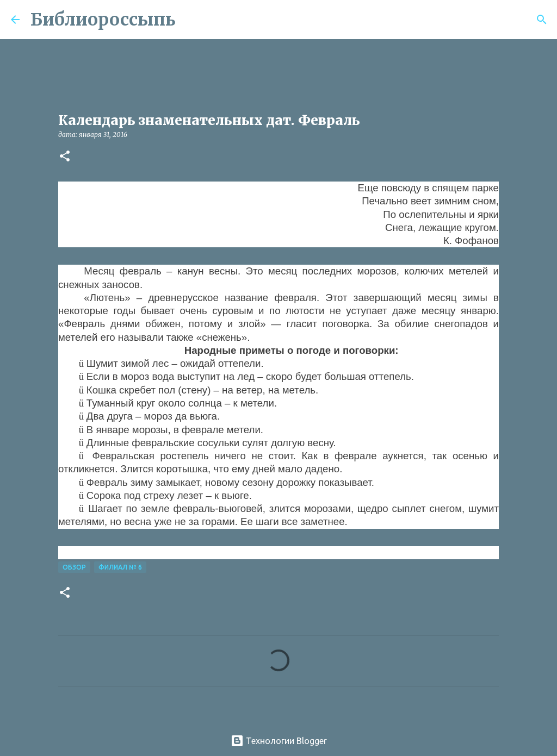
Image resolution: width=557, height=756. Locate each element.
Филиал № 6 (120, 567)
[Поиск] (191, 20)
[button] (65, 157)
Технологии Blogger (279, 741)
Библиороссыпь (103, 20)
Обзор (74, 567)
